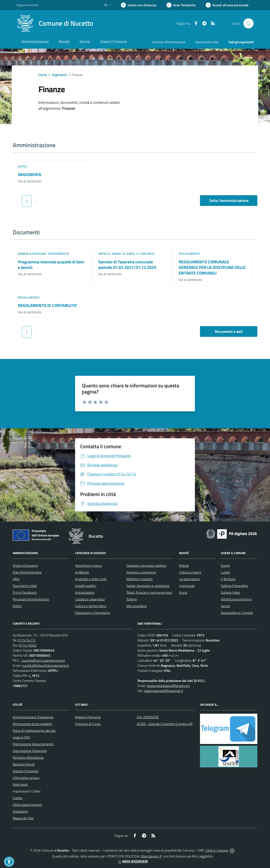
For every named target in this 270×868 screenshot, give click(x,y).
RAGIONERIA (30, 174)
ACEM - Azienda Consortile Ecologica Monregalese (172, 724)
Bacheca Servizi (24, 764)
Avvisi (183, 592)
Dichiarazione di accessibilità (32, 724)
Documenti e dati (229, 331)
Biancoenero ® (152, 856)
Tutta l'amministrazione (229, 201)
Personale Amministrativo (31, 599)
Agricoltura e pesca (88, 565)
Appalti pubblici (86, 586)
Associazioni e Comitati (237, 613)
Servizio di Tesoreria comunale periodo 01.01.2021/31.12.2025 (127, 265)
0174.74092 (28, 645)
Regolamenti (190, 254)
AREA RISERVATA (132, 861)
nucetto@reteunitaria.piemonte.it (45, 665)
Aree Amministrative (27, 572)
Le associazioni (189, 579)
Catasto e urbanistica (90, 599)
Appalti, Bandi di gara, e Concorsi (126, 254)
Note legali (20, 784)
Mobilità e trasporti (140, 579)
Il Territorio (228, 579)
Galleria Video (230, 592)
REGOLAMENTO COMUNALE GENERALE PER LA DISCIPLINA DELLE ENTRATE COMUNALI (212, 267)
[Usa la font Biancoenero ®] (139, 5)
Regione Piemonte (88, 717)
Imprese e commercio (141, 572)
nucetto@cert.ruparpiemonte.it (43, 660)
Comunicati (187, 586)
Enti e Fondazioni (25, 592)
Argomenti (59, 75)
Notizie (184, 565)
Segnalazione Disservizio (30, 751)
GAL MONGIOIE (148, 717)
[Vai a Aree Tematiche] (181, 5)
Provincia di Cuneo (88, 724)
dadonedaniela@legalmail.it (164, 691)
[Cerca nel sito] (248, 23)
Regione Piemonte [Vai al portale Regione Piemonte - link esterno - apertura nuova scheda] (28, 5)
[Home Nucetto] (55, 23)
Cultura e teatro (190, 572)
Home (43, 75)
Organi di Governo (25, 565)
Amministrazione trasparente (44, 254)
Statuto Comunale (26, 771)
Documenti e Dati (25, 586)
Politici (17, 606)
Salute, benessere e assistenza (148, 586)
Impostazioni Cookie (27, 791)
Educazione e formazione (92, 613)
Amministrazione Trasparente (33, 717)
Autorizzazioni (85, 592)
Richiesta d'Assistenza (28, 757)
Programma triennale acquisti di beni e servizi (51, 265)
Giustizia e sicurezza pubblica (146, 565)
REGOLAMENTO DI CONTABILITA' (48, 305)
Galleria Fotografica (234, 586)
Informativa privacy (26, 778)
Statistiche (20, 811)
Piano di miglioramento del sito (34, 731)
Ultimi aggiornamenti (27, 805)
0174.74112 (27, 640)
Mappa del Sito (23, 818)
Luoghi (225, 572)
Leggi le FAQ (21, 737)
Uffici (23, 166)
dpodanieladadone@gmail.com (168, 686)
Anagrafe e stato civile (91, 579)
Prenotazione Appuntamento (33, 744)
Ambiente (82, 572)
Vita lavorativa (136, 606)
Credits (18, 798)
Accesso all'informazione (169, 42)
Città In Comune (217, 850)
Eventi (225, 565)
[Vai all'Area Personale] (227, 5)
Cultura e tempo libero (91, 606)
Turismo (132, 599)
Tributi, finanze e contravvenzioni (149, 592)
